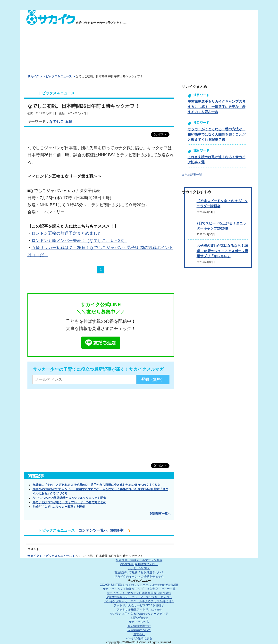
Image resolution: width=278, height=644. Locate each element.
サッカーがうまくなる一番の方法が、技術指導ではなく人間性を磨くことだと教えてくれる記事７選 (217, 134)
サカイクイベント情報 (139, 589)
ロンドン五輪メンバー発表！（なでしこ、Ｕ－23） (79, 240)
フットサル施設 (139, 610)
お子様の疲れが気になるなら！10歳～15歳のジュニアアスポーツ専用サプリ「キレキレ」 (222, 251)
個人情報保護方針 (139, 626)
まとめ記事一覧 (192, 175)
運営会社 (139, 634)
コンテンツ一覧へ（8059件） (102, 530)
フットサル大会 (139, 605)
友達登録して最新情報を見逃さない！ (139, 572)
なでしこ (57, 121)
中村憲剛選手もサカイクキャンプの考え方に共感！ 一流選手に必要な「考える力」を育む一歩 (217, 107)
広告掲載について (139, 630)
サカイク (33, 76)
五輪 (69, 121)
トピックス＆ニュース (57, 76)
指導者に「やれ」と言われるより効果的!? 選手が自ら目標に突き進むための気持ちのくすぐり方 (97, 485)
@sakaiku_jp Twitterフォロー (139, 564)
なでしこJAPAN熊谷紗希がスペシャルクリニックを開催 (69, 498)
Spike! (139, 597)
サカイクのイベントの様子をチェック (139, 577)
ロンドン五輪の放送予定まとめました (67, 233)
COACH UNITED (139, 585)
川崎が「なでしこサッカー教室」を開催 (59, 507)
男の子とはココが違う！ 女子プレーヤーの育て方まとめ (69, 502)
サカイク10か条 (139, 622)
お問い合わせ (139, 618)
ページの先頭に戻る (139, 638)
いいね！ (139, 568)
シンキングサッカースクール (139, 601)
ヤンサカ (139, 614)
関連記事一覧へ (160, 514)
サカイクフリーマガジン (139, 593)
